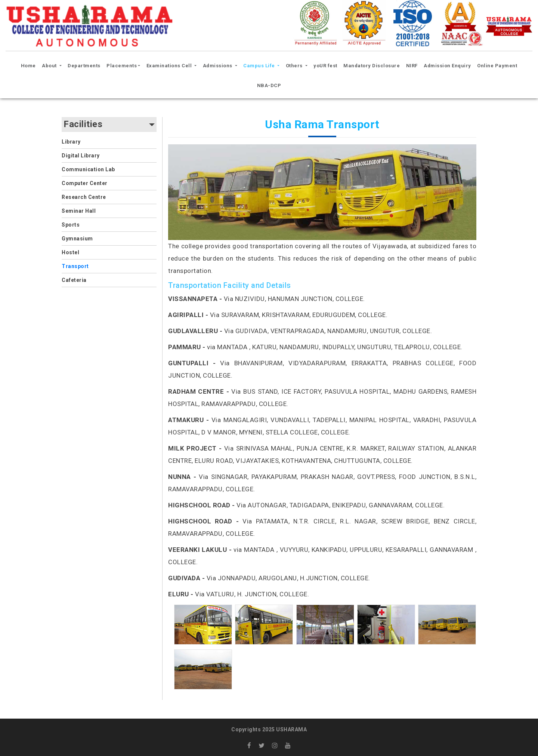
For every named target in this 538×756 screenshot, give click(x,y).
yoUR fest (325, 66)
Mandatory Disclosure (372, 66)
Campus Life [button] (260, 66)
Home (30, 65)
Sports (71, 225)
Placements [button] (122, 66)
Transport (75, 266)
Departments (84, 66)
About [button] (50, 66)
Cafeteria (74, 280)
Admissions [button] (218, 66)
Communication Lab (88, 169)
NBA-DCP (269, 85)
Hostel (70, 252)
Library (71, 142)
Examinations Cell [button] (170, 66)
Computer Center (85, 183)
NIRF (412, 66)
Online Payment (497, 66)
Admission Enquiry (447, 66)
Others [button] (295, 66)
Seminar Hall (79, 211)
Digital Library (81, 156)
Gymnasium (77, 239)
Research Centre (84, 197)
